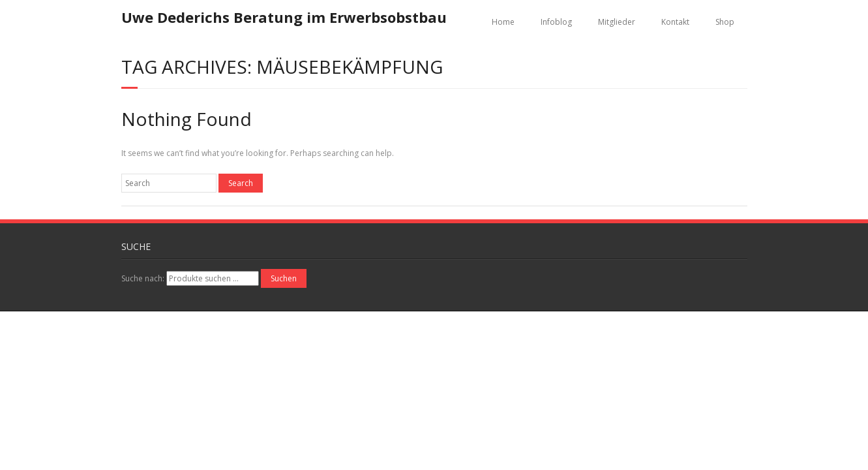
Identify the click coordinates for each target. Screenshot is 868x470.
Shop (725, 22)
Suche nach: (143, 278)
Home (503, 22)
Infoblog (556, 22)
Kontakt (675, 22)
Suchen (284, 278)
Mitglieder (617, 22)
